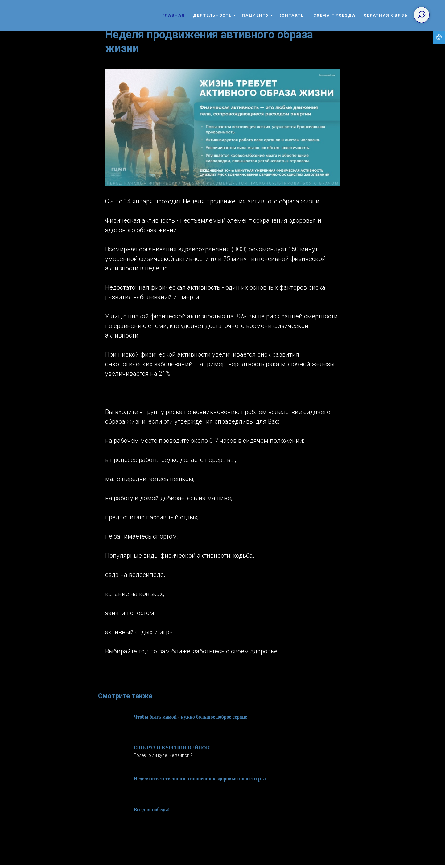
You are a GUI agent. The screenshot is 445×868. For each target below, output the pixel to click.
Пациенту (255, 15)
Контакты (292, 15)
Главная (174, 15)
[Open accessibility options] (439, 38)
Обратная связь (386, 15)
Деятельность (212, 15)
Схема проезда (334, 15)
